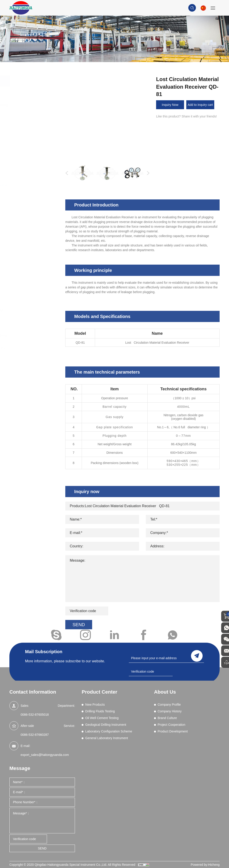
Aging (27, 116)
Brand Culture (167, 718)
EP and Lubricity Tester (39, 157)
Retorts (28, 214)
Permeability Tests (35, 202)
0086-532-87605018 (35, 715)
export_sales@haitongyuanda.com (45, 755)
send (197, 655)
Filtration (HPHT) (35, 179)
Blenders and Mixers (37, 122)
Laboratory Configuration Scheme (36, 332)
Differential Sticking (36, 145)
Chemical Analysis (36, 128)
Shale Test (30, 226)
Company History (170, 711)
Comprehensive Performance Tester (32, 136)
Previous (66, 173)
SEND (42, 848)
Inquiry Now (170, 105)
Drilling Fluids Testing (38, 105)
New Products (32, 92)
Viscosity (29, 231)
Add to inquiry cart (200, 105)
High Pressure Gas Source (34, 246)
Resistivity (30, 208)
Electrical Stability (35, 151)
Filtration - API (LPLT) (38, 162)
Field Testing (32, 254)
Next (147, 173)
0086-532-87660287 (35, 735)
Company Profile (169, 705)
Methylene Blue (34, 191)
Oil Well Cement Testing (32, 294)
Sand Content (32, 220)
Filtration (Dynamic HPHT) (34, 171)
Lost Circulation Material (40, 185)
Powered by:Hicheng (205, 865)
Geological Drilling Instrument (34, 313)
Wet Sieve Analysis (36, 237)
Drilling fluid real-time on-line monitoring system (38, 274)
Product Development (173, 731)
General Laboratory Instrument (35, 351)
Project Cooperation (172, 725)
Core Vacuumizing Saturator (33, 263)
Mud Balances (33, 197)
